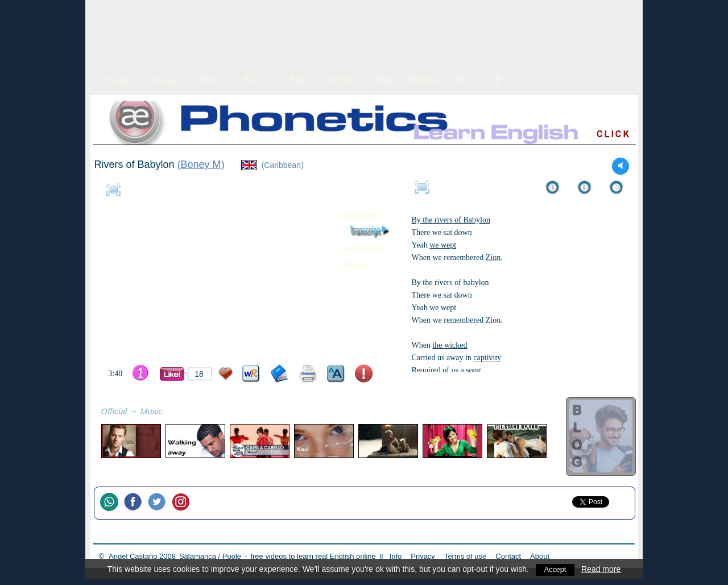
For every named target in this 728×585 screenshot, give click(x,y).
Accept (555, 569)
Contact (508, 556)
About (540, 556)
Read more (602, 569)
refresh (175, 413)
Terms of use (465, 556)
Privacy (423, 556)
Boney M (201, 164)
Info (396, 556)
